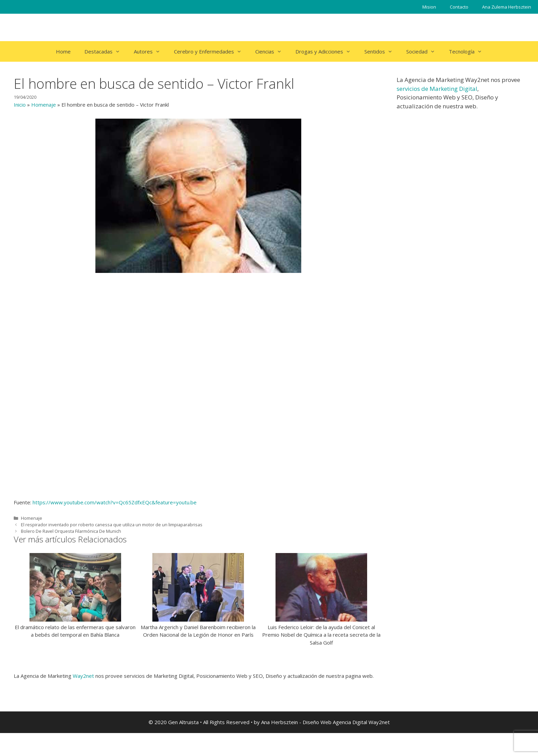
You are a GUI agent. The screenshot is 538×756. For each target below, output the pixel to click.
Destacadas (106, 51)
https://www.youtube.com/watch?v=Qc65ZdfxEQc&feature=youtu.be (115, 502)
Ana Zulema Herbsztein (507, 7)
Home (63, 51)
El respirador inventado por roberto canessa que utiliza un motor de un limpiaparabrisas (112, 525)
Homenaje (44, 105)
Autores (150, 51)
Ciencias (272, 51)
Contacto (459, 7)
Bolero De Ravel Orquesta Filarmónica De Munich (71, 531)
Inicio (20, 105)
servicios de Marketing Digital (437, 89)
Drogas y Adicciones (326, 51)
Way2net (83, 676)
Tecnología (469, 51)
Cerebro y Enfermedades (211, 51)
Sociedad (424, 51)
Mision (429, 7)
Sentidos (382, 51)
